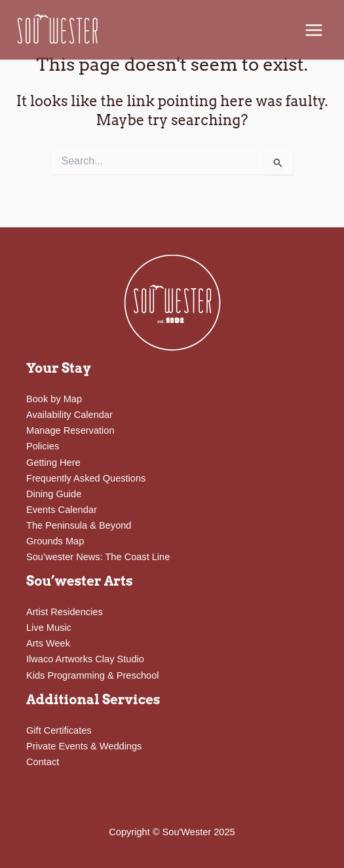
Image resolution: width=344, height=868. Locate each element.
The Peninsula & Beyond (79, 525)
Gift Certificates (59, 730)
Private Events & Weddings (84, 746)
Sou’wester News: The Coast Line (98, 557)
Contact (43, 762)
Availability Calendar (69, 415)
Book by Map (54, 399)
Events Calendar (62, 510)
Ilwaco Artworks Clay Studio (85, 659)
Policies (43, 446)
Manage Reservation (70, 430)
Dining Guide (54, 494)
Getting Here (53, 462)
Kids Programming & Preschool (93, 675)
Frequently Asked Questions (86, 478)
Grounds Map (55, 541)
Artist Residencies (65, 612)
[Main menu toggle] (314, 30)
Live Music (49, 628)
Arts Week (48, 643)
